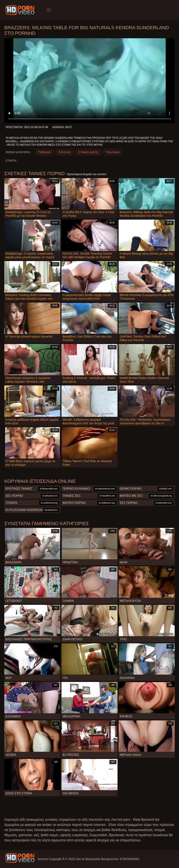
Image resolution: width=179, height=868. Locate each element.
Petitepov (44, 152)
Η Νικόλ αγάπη (88, 152)
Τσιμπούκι (113, 152)
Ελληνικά (64, 152)
